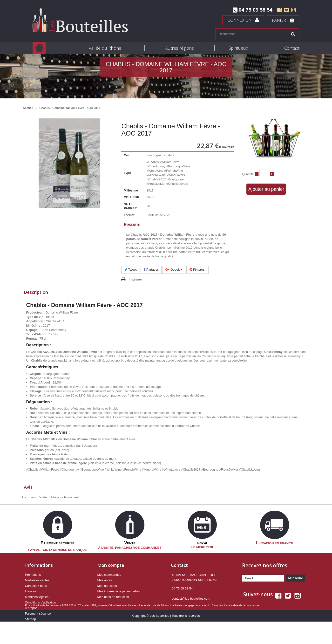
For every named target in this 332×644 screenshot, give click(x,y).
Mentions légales (37, 597)
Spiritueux (238, 48)
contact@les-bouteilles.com (191, 598)
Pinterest (197, 270)
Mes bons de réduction (113, 597)
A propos (31, 608)
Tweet (130, 270)
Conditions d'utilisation (41, 602)
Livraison (31, 591)
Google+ (174, 270)
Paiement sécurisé (38, 613)
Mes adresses (107, 586)
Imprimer (135, 279)
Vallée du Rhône (105, 48)
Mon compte (111, 565)
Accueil (28, 108)
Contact (292, 48)
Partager (151, 270)
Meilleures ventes (37, 580)
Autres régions (180, 48)
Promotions (33, 574)
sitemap (31, 619)
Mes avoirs (105, 580)
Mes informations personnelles (119, 591)
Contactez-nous (36, 586)
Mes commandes (109, 574)
